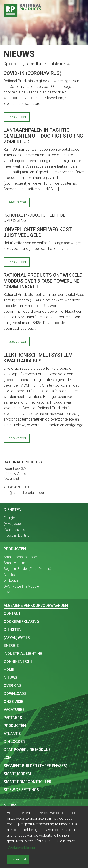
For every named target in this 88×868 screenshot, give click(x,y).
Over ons (13, 686)
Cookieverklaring (21, 622)
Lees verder (17, 117)
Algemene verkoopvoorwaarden (36, 606)
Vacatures (14, 710)
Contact (12, 614)
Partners (13, 718)
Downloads (15, 694)
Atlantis (9, 575)
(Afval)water (13, 524)
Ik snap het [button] (18, 859)
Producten (15, 549)
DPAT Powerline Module (21, 586)
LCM (7, 592)
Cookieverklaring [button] (21, 847)
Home (9, 670)
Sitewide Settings (21, 790)
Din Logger (12, 580)
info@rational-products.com (25, 493)
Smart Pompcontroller (20, 557)
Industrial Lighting (17, 535)
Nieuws (11, 678)
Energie (9, 518)
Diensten (13, 510)
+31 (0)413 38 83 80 (19, 487)
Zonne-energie (14, 530)
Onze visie (13, 702)
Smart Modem (14, 563)
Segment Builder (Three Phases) (27, 569)
